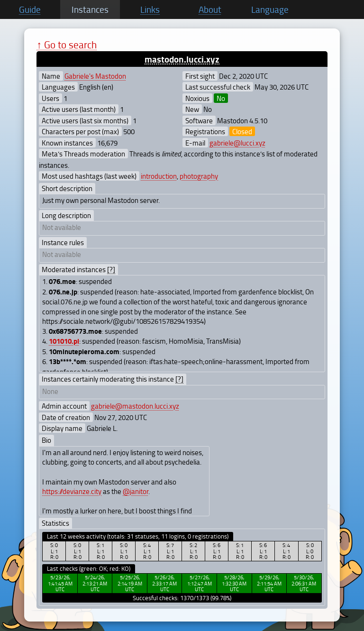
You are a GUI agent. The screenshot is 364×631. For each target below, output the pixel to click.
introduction (159, 176)
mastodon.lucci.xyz (182, 59)
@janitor (136, 491)
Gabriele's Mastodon (95, 76)
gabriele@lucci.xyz (237, 143)
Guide (30, 9)
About (210, 9)
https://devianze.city (72, 491)
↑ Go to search (67, 44)
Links (150, 9)
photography (199, 176)
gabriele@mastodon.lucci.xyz (135, 406)
